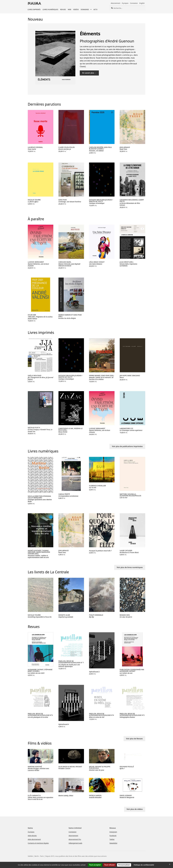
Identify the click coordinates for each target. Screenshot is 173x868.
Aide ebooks (32, 836)
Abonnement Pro (75, 839)
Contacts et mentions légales (38, 843)
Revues (63, 9)
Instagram (113, 832)
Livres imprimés (34, 9)
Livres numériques (50, 9)
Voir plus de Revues (134, 739)
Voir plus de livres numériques (130, 567)
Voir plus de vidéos (135, 809)
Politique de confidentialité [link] (144, 865)
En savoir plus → (89, 73)
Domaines (85, 9)
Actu (95, 9)
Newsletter (113, 843)
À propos (125, 3)
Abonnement (116, 3)
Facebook (113, 836)
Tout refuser (110, 865)
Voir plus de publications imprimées (127, 446)
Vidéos (76, 9)
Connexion (134, 3)
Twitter (112, 839)
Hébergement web (75, 843)
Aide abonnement (34, 839)
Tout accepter (95, 865)
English (142, 3)
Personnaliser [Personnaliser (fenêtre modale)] (124, 865)
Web (70, 9)
